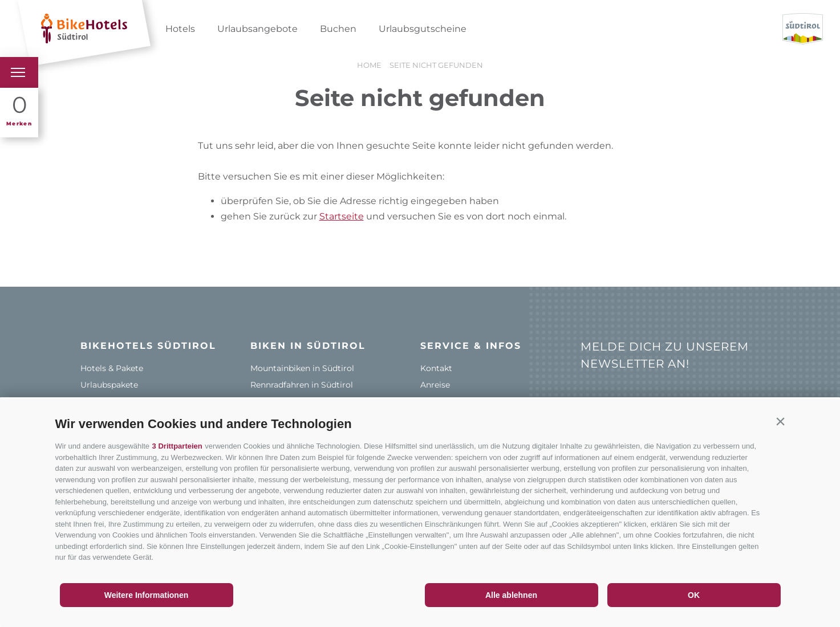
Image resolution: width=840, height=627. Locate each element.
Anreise (435, 385)
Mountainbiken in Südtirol (302, 368)
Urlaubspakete (109, 385)
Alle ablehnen (511, 595)
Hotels (180, 29)
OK (694, 595)
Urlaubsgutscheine (423, 29)
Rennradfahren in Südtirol (302, 385)
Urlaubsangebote (257, 29)
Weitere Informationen (147, 595)
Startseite (342, 216)
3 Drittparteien (177, 446)
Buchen (338, 29)
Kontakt (436, 368)
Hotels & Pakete (112, 368)
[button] (781, 421)
